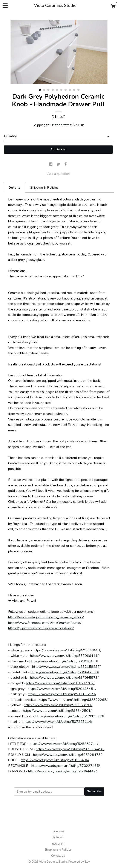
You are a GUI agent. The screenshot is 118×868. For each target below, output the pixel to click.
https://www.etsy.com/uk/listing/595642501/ (57, 711)
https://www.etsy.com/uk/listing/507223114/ (58, 722)
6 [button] (61, 90)
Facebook (58, 831)
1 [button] (40, 90)
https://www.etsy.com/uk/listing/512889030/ (70, 716)
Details (15, 188)
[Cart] (113, 7)
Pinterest (58, 837)
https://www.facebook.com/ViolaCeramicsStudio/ (45, 623)
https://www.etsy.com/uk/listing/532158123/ (62, 694)
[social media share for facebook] (51, 165)
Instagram (58, 844)
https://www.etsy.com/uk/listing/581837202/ (60, 683)
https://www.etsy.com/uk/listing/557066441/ (64, 656)
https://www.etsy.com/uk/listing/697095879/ (64, 678)
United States (61, 125)
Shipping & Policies (44, 188)
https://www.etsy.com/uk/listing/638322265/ (73, 700)
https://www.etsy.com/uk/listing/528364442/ (62, 771)
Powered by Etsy (79, 862)
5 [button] (57, 90)
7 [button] (66, 90)
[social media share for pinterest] (66, 165)
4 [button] (53, 90)
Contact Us (58, 856)
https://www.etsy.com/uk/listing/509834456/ (70, 749)
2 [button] (44, 90)
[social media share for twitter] (59, 165)
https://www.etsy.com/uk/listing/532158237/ (67, 667)
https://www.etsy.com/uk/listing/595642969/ (65, 672)
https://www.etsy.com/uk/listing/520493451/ (62, 689)
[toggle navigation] (5, 6)
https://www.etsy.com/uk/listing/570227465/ (66, 766)
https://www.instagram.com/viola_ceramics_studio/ (46, 617)
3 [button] (48, 90)
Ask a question (58, 174)
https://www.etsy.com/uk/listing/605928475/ (67, 755)
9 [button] (74, 90)
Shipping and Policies (58, 850)
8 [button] (70, 90)
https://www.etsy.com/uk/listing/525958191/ (58, 705)
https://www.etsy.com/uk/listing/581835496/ (55, 760)
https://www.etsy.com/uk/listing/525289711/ (64, 744)
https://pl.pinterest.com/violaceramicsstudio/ (41, 628)
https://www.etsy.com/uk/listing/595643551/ (67, 650)
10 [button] (78, 90)
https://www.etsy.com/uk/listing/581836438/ (64, 661)
